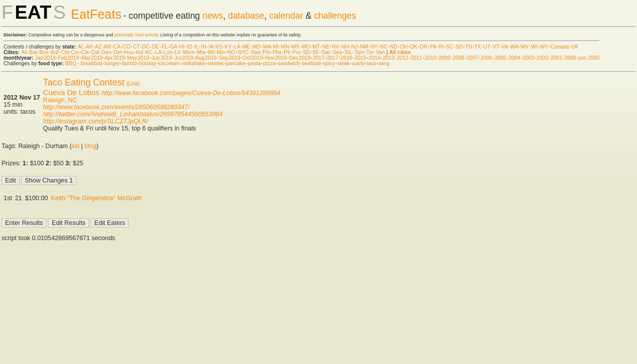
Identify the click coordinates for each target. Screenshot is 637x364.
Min (221, 52)
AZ (98, 47)
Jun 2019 (162, 58)
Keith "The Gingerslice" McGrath (96, 198)
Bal (33, 52)
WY (544, 47)
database (246, 16)
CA (117, 47)
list (76, 146)
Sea (338, 52)
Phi (266, 52)
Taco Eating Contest (84, 82)
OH (404, 47)
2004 (514, 58)
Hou (129, 52)
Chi (65, 52)
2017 (318, 58)
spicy (329, 63)
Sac (326, 52)
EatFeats (96, 14)
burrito (129, 63)
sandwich (289, 63)
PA (433, 47)
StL (348, 52)
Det (117, 52)
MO (306, 47)
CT (136, 47)
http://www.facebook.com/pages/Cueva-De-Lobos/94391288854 (191, 93)
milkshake (194, 63)
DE (155, 47)
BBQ (71, 63)
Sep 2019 (230, 58)
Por (296, 52)
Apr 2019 (115, 58)
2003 (528, 58)
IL (196, 47)
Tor (370, 52)
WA (514, 47)
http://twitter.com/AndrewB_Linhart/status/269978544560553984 (133, 114)
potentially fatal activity (136, 35)
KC (149, 52)
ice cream (169, 63)
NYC (243, 52)
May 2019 (138, 58)
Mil (211, 52)
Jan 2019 (45, 58)
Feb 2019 (69, 58)
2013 (388, 58)
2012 (402, 58)
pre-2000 (589, 58)
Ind (140, 52)
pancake (236, 63)
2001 (556, 58)
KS (219, 47)
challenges (335, 16)
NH (345, 47)
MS (295, 47)
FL (164, 47)
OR (424, 47)
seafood (311, 63)
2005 (500, 58)
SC (450, 47)
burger (112, 63)
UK (575, 47)
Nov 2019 (276, 58)
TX (478, 47)
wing (384, 63)
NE (326, 47)
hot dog (147, 63)
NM (364, 47)
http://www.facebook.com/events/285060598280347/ (116, 107)
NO (232, 52)
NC (384, 47)
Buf (55, 52)
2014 (375, 58)
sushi (358, 63)
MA (267, 47)
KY (228, 47)
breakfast (91, 63)
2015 (360, 58)
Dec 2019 (300, 58)
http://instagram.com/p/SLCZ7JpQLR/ (96, 121)
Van (380, 52)
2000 (570, 58)
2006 (486, 58)
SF (315, 52)
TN (469, 47)
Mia (201, 52)
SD (459, 47)
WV (524, 47)
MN (285, 47)
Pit (287, 52)
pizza (269, 63)
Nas (256, 52)
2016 (346, 58)
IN (203, 47)
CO (126, 47)
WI (535, 47)
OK (414, 47)
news (213, 16)
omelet (216, 63)
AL (81, 47)
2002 (542, 58)
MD (257, 47)
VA (505, 47)
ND (393, 47)
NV (335, 47)
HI (182, 47)
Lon (168, 52)
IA (211, 47)
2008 (458, 58)
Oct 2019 (253, 58)
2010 (430, 58)
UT (487, 47)
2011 (417, 58)
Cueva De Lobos (71, 92)
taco (372, 63)
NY (374, 47)
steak (343, 63)
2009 (444, 58)
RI (441, 47)
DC (146, 47)
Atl (24, 52)
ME (246, 47)
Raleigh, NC (60, 100)
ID (189, 47)
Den (107, 52)
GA (173, 47)
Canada (560, 47)
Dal (96, 52)
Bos (44, 52)
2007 (472, 58)
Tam (359, 52)
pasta (254, 63)
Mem (189, 52)
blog (91, 146)
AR (107, 47)
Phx (277, 52)
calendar (286, 16)
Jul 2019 (184, 58)
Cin (75, 52)
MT (316, 47)
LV (178, 52)
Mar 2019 (92, 58)
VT (496, 47)
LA (237, 47)
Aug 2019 (206, 58)
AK (90, 47)
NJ (354, 47)
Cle (86, 52)
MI (276, 47)
